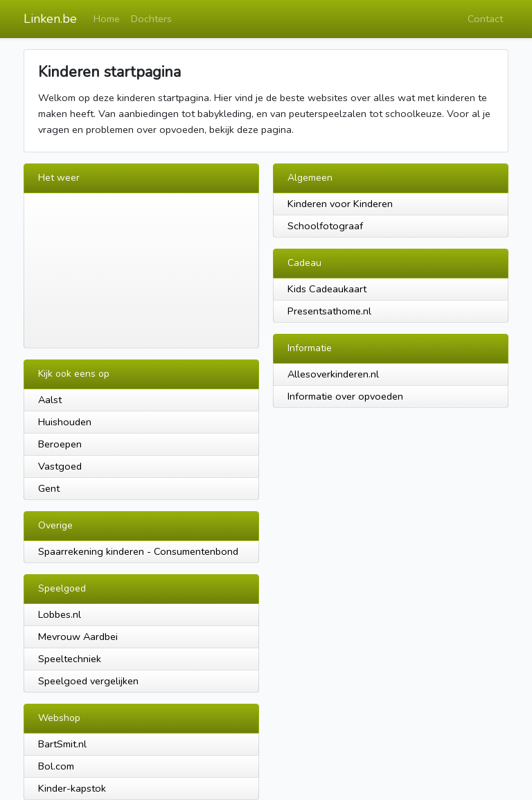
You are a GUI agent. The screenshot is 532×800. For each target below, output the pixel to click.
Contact (485, 19)
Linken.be (50, 19)
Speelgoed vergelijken (88, 681)
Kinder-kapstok (72, 788)
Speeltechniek (70, 659)
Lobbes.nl (60, 614)
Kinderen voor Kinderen (340, 204)
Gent (49, 488)
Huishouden (65, 422)
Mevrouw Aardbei (78, 637)
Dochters (151, 19)
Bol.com (56, 766)
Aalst (50, 400)
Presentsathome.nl (329, 311)
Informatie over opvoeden (345, 396)
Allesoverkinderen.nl (333, 374)
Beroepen (60, 444)
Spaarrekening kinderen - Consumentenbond (138, 551)
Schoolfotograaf (325, 226)
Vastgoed (60, 466)
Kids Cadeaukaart (327, 289)
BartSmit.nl (62, 744)
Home (107, 19)
